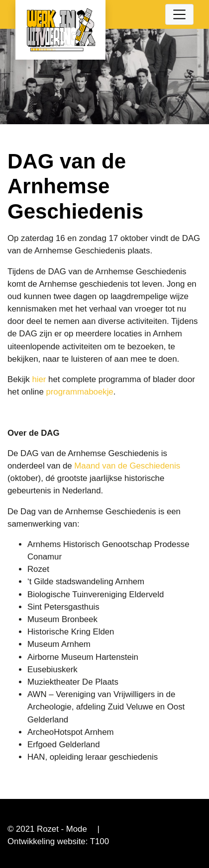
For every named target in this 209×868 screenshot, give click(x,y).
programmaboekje (79, 392)
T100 (100, 841)
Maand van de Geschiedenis (127, 466)
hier (39, 379)
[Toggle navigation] (180, 14)
